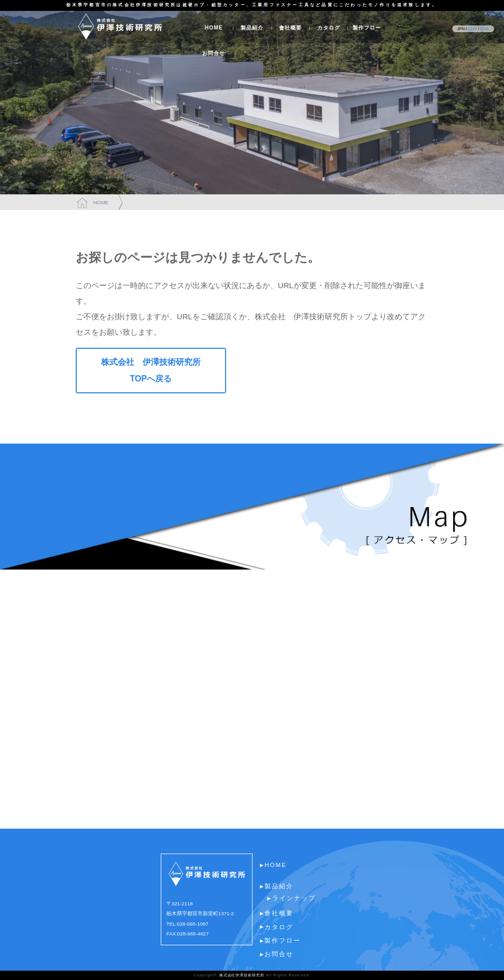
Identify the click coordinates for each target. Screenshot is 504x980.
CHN (473, 29)
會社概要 (290, 28)
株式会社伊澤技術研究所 (242, 975)
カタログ (329, 28)
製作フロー (367, 28)
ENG (485, 29)
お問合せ (214, 53)
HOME (214, 28)
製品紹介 (252, 28)
